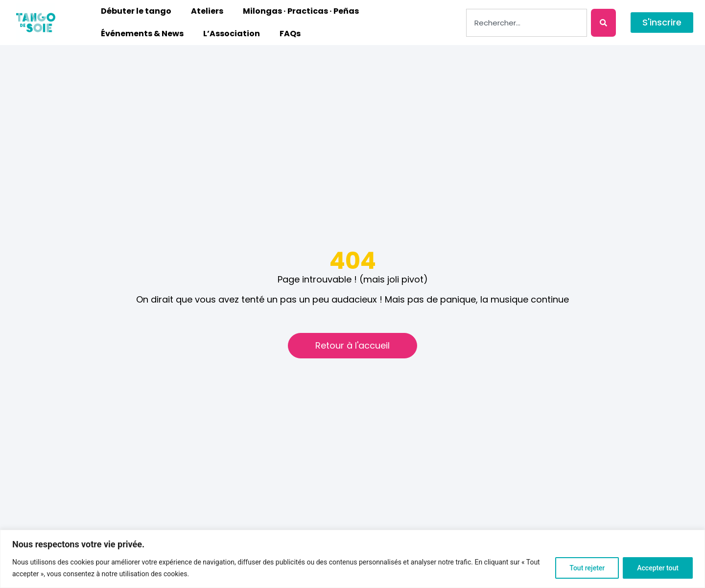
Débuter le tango (136, 11)
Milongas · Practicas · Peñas (301, 11)
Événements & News (142, 34)
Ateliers (207, 11)
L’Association (232, 34)
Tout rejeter (587, 568)
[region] (352, 559)
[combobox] (527, 23)
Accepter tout (658, 568)
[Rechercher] (603, 23)
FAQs (290, 34)
